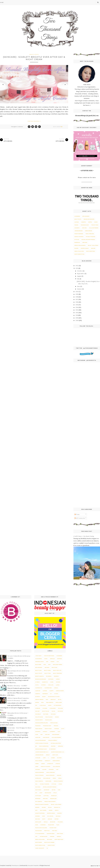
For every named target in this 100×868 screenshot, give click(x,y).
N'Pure (60, 784)
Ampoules (52, 659)
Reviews (76, 248)
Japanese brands (78, 231)
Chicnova (58, 682)
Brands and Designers (89, 219)
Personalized (53, 799)
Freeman (56, 726)
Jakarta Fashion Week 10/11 (42, 752)
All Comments (80, 518)
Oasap (41, 793)
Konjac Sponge (39, 761)
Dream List (53, 699)
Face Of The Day (46, 711)
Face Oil (53, 711)
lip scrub (58, 764)
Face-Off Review (39, 717)
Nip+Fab (54, 790)
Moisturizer (48, 781)
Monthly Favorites (79, 237)
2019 (77, 294)
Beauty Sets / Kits (57, 670)
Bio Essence (49, 676)
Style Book (60, 822)
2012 (77, 313)
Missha (60, 778)
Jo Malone (38, 758)
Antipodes (59, 659)
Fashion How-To (39, 720)
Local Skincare (56, 767)
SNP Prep (56, 819)
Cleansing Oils (39, 688)
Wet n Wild (50, 839)
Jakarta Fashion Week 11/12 (58, 752)
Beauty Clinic (38, 670)
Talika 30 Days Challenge (41, 828)
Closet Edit (38, 691)
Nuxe (59, 790)
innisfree (53, 746)
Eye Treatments (57, 705)
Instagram (60, 746)
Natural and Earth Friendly (88, 240)
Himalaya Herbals (53, 740)
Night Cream (38, 790)
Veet (36, 836)
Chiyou (37, 685)
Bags (45, 665)
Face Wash (53, 714)
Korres (37, 764)
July (78, 279)
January (80, 289)
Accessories (77, 216)
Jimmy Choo (55, 755)
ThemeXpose (15, 865)
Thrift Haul (47, 831)
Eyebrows (38, 708)
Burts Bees (51, 679)
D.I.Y (51, 694)
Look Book (51, 769)
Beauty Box (54, 667)
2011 (77, 315)
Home (2, 2)
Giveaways (77, 228)
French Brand (39, 729)
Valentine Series (51, 834)
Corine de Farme (60, 691)
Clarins (58, 685)
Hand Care (38, 737)
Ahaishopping (39, 659)
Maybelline (38, 778)
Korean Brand (88, 231)
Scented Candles (85, 248)
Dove (47, 699)
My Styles (77, 240)
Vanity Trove (60, 834)
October (80, 271)
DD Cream (38, 697)
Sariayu (57, 810)
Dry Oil (60, 699)
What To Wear (39, 842)
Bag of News (38, 665)
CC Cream (37, 682)
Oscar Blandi (48, 793)
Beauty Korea (47, 670)
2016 (77, 302)
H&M (41, 734)
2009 (77, 320)
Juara (44, 758)
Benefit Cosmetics (39, 676)
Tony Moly (55, 831)
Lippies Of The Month (45, 767)
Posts (77, 514)
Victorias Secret (44, 836)
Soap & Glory (38, 822)
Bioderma (56, 676)
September (81, 274)
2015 (77, 305)
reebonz (37, 807)
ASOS (47, 662)
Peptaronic (38, 799)
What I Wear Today (91, 251)
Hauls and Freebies (94, 228)
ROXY (36, 810)
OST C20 (55, 793)
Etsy (36, 705)
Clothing (77, 222)
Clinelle (56, 688)
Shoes (43, 816)
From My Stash (95, 225)
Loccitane (38, 769)
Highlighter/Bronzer (40, 740)
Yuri (61, 127)
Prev (3, 85)
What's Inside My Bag (79, 254)
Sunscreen (43, 825)
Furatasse (56, 729)
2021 (77, 268)
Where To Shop (51, 845)
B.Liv (58, 662)
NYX (36, 793)
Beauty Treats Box (57, 673)
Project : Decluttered (93, 245)
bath (49, 665)
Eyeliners (45, 708)
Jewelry (48, 755)
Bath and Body (86, 216)
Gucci (59, 732)
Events (96, 222)
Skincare (93, 248)
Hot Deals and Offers (56, 743)
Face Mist (37, 711)
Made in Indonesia (79, 234)
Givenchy (45, 732)
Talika (58, 825)
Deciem (44, 697)
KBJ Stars (59, 758)
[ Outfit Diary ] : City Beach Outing (84, 536)
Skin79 (44, 819)
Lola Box (44, 769)
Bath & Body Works (57, 665)
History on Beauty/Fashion (42, 743)
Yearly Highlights (40, 848)
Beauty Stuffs (34, 54)
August (79, 276)
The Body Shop (53, 828)
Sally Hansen (43, 810)
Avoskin (52, 662)
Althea (46, 659)
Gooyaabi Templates (33, 865)
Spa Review (53, 822)
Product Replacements (80, 245)
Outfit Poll (46, 796)
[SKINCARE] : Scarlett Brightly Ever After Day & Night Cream (34, 58)
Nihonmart (47, 790)
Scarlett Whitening (40, 813)
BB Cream (47, 667)
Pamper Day (77, 242)
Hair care (84, 228)
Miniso (54, 778)
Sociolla (46, 822)
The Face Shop (38, 831)
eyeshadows (53, 708)
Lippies (37, 767)
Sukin (37, 825)
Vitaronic (52, 836)
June (79, 286)
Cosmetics (83, 222)
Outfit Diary (38, 796)
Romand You (57, 807)
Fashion (76, 225)
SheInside (37, 816)
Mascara (59, 775)
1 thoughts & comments (17, 127)
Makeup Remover (50, 775)
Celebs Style (45, 682)
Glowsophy (52, 732)
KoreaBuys (47, 761)
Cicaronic (43, 685)
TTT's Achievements (40, 834)
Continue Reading (34, 121)
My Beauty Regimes (90, 237)
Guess (37, 734)
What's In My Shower (49, 842)
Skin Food (38, 819)
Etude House (43, 705)
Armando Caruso (39, 662)
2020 (77, 292)
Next (65, 85)
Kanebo (53, 758)
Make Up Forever (39, 775)
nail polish (38, 787)
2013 (77, 310)
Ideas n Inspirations (44, 746)
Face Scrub (60, 711)
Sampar (51, 810)
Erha (42, 702)
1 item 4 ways (38, 656)
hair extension (56, 734)
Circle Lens (51, 685)
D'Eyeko (56, 694)
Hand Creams (46, 737)
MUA (36, 784)
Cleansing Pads (48, 688)
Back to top (95, 866)
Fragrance (38, 726)
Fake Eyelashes (49, 717)
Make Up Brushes (90, 234)
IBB (36, 746)
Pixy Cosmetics (39, 801)
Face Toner (46, 714)
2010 (77, 318)
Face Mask (60, 708)
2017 (77, 299)
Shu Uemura (50, 816)
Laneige (43, 764)
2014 (77, 307)
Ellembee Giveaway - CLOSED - (18, 686)
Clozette (51, 691)
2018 (77, 297)
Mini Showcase (47, 778)
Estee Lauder (59, 702)
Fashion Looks (48, 720)
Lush (57, 769)
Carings (58, 679)
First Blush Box (54, 723)
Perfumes (85, 242)
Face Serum (38, 714)
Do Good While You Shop (54, 697)
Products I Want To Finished (42, 804)
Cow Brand (45, 694)
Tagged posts (51, 825)
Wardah (59, 836)
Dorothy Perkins (39, 699)
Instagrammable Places (41, 749)
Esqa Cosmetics (50, 702)
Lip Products (50, 764)
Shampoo (59, 813)
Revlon (50, 807)
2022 (77, 266)
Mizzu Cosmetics (39, 781)
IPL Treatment (52, 749)
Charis (52, 682)
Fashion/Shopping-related (42, 723)
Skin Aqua (58, 816)
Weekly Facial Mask (79, 251)
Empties (90, 222)
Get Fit (63, 729)
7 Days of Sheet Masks (49, 656)
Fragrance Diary (85, 225)
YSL (47, 848)
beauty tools (48, 673)
